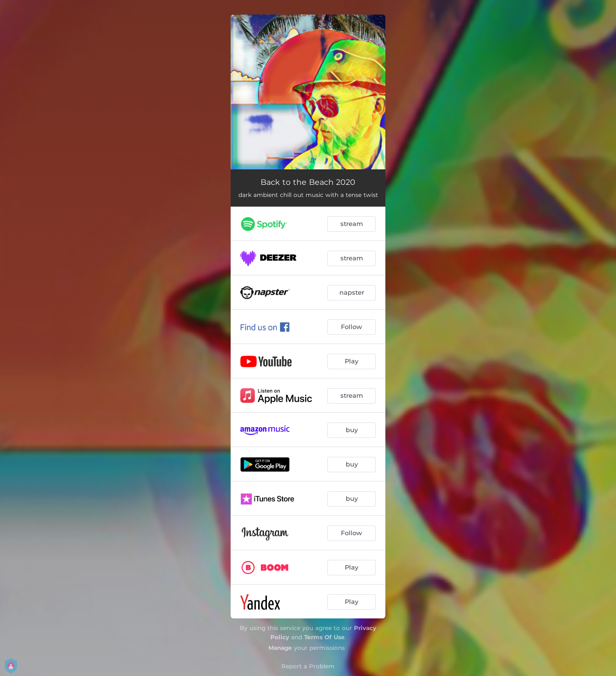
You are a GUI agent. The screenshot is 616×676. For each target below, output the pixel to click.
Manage (280, 648)
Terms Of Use (324, 637)
